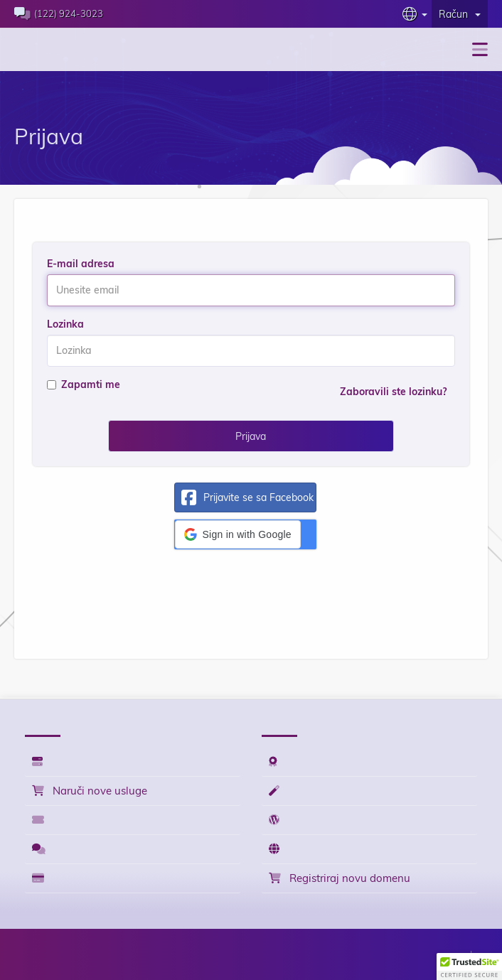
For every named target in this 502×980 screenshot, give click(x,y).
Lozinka (65, 324)
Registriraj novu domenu (340, 878)
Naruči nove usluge (90, 791)
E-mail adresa (81, 264)
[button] (238, 534)
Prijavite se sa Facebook (244, 497)
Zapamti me (84, 384)
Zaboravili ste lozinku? (393, 392)
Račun (460, 14)
